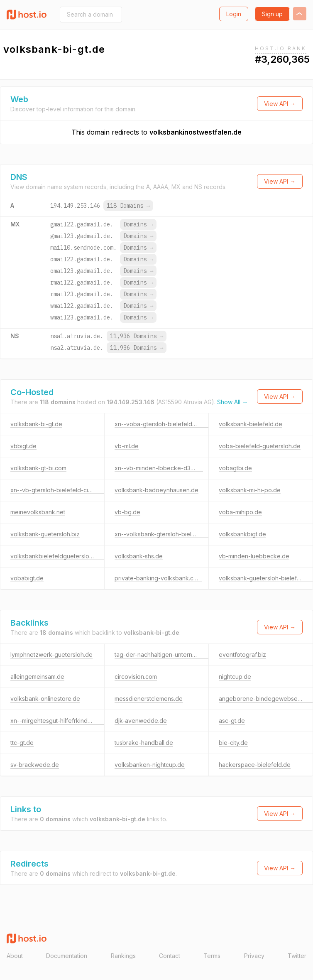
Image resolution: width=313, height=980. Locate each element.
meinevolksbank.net (38, 512)
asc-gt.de (232, 721)
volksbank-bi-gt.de (36, 424)
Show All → (232, 402)
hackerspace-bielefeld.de (255, 765)
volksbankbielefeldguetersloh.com (58, 556)
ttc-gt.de (22, 743)
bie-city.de (233, 743)
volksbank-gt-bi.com (38, 468)
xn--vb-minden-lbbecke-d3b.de (159, 468)
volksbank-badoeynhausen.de (156, 490)
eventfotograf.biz (242, 655)
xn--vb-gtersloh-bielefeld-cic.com (57, 490)
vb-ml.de (127, 446)
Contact (170, 956)
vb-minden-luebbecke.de (254, 556)
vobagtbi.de (235, 468)
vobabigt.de (27, 578)
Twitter (297, 956)
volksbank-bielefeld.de (251, 424)
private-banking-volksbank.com (158, 578)
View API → (280, 104)
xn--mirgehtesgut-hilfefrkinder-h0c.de (62, 721)
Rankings (123, 956)
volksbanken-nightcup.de (150, 765)
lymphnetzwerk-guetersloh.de (51, 655)
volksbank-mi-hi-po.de (250, 490)
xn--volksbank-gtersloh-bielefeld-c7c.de (171, 534)
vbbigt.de (23, 446)
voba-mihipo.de (240, 512)
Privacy (254, 956)
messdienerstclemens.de (149, 699)
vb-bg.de (127, 512)
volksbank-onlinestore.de (45, 699)
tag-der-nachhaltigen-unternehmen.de (167, 655)
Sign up (272, 14)
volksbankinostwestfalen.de (196, 132)
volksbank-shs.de (139, 556)
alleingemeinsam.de (37, 677)
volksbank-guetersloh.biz (45, 534)
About (15, 956)
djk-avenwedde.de (141, 721)
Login (234, 14)
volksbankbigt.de (242, 534)
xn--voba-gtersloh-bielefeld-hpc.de (164, 424)
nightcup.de (235, 677)
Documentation (67, 956)
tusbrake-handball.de (144, 743)
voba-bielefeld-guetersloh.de (260, 446)
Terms (212, 956)
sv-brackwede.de (35, 765)
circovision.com (136, 677)
